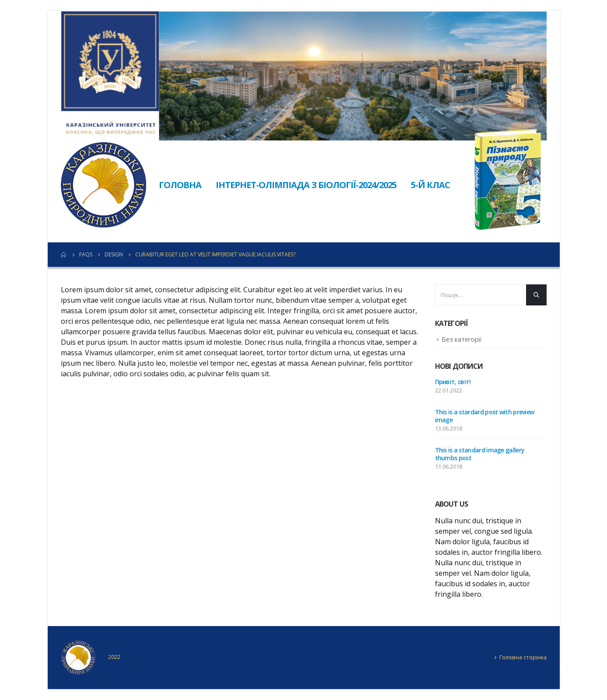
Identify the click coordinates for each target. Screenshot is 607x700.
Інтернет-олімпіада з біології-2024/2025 (306, 185)
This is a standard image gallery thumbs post (480, 454)
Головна (180, 185)
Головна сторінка (523, 657)
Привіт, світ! (453, 382)
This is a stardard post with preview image (485, 416)
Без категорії (462, 339)
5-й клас (430, 185)
